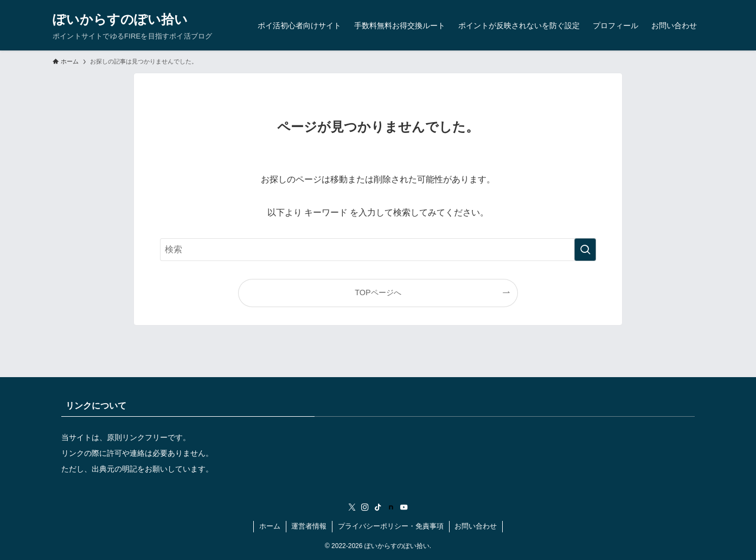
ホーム (270, 526)
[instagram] (365, 507)
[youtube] (404, 507)
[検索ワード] (378, 250)
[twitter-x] (352, 507)
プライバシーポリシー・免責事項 (391, 526)
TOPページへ (378, 292)
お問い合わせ (476, 526)
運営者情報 (309, 526)
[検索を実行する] (585, 250)
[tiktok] (378, 507)
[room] (391, 507)
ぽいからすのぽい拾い (120, 20)
